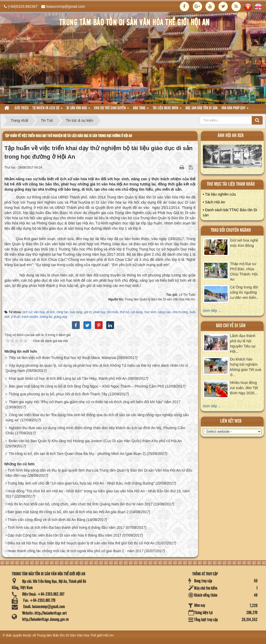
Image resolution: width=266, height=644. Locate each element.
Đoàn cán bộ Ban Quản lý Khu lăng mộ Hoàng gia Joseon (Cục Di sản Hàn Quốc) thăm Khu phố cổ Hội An (95, 441)
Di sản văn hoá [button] (78, 110)
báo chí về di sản (231, 326)
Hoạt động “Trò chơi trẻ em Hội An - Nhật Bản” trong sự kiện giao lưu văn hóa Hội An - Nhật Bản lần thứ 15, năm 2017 (98, 494)
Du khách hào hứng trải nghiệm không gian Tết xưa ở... (246, 367)
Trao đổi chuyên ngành (231, 230)
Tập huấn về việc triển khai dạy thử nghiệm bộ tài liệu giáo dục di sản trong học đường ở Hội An (68, 136)
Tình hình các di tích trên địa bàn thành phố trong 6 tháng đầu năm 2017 (66, 527)
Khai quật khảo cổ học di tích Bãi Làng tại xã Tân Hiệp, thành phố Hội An (68, 378)
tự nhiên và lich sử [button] (48, 110)
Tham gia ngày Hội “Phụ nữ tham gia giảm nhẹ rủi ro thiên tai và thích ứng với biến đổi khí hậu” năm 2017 (95, 402)
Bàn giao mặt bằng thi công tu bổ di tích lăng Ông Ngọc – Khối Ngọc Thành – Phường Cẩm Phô (87, 386)
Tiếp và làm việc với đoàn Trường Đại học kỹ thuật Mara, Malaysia (62, 358)
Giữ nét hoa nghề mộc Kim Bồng (244, 243)
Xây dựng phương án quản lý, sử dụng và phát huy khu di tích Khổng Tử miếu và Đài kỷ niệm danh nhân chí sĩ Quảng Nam (97, 368)
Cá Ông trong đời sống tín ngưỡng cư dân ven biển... (245, 292)
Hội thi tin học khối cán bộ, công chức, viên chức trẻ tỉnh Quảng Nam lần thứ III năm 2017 (80, 504)
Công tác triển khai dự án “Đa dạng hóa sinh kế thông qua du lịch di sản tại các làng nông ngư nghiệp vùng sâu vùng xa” (97, 417)
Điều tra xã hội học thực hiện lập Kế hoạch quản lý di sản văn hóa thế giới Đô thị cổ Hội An (81, 543)
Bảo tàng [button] (141, 110)
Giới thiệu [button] (22, 108)
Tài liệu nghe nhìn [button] (167, 110)
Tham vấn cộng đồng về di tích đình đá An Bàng (46, 520)
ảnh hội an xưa (231, 136)
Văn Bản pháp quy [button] (235, 110)
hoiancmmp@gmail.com (65, 7)
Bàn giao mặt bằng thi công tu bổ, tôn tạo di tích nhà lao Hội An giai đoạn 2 (68, 512)
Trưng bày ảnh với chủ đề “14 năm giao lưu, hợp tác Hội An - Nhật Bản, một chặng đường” (81, 483)
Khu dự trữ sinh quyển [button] (112, 110)
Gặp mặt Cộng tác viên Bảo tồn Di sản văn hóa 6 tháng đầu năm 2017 (64, 535)
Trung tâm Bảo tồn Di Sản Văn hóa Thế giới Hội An (75, 635)
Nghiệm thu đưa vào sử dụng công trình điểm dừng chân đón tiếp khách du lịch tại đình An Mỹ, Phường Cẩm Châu (95, 430)
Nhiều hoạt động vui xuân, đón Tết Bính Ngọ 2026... (244, 388)
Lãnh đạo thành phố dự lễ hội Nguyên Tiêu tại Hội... (243, 344)
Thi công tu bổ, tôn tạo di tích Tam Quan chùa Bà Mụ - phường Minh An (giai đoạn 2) (77, 454)
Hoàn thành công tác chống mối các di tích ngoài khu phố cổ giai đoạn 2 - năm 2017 (75, 551)
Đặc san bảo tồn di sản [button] (201, 108)
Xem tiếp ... (212, 311)
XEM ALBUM (232, 158)
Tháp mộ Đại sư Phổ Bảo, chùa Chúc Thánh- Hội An (244, 272)
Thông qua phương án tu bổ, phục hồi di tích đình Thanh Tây (58, 394)
